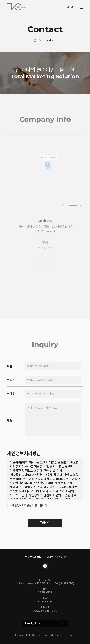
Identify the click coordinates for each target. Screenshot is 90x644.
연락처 (11, 380)
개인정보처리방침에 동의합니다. (30, 506)
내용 (10, 420)
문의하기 (45, 523)
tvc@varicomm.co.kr (45, 611)
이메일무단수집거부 (58, 557)
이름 (10, 367)
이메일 (11, 393)
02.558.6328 (45, 593)
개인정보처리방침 (31, 557)
